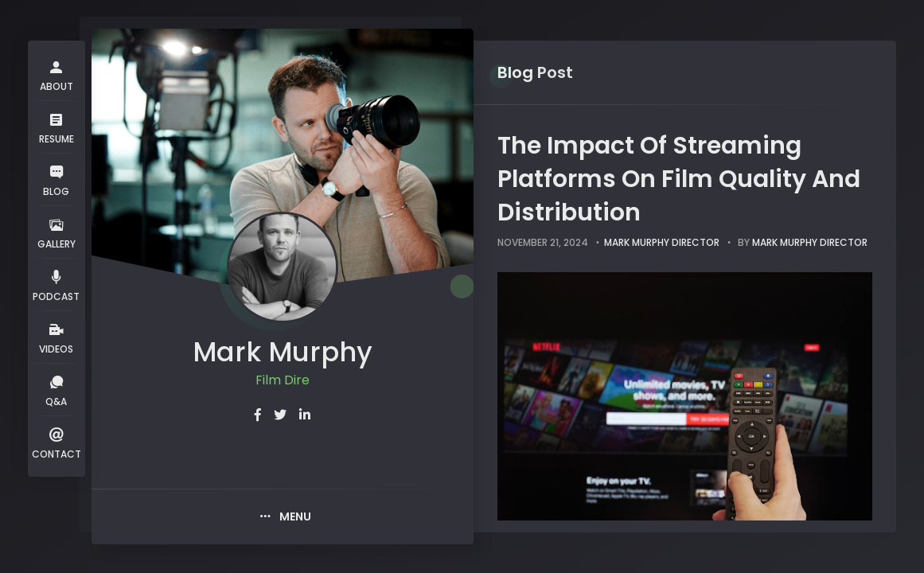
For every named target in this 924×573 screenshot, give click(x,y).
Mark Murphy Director (662, 242)
